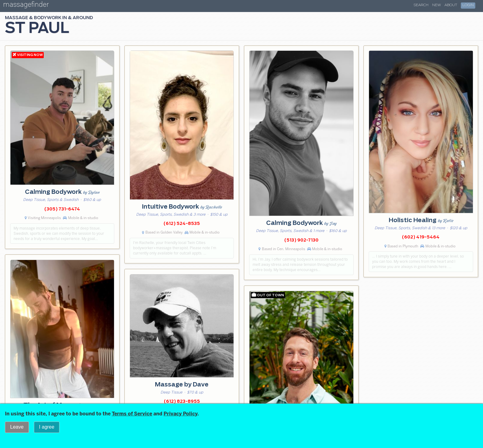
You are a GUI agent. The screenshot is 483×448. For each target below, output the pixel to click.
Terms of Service (132, 414)
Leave (17, 427)
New (436, 5)
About (451, 5)
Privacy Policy (181, 414)
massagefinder (26, 6)
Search (421, 5)
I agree (47, 427)
